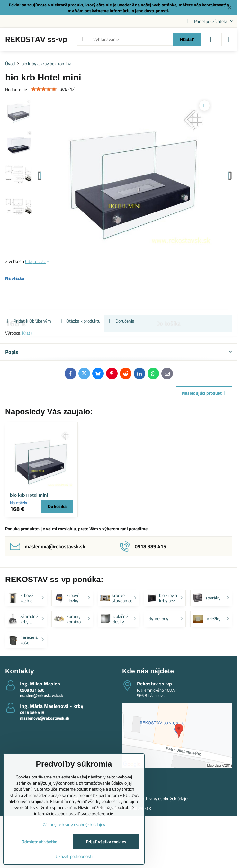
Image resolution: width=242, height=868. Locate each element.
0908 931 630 (32, 690)
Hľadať (187, 39)
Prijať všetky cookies (106, 841)
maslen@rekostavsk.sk (41, 695)
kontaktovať (214, 5)
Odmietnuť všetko (39, 841)
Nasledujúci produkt (204, 393)
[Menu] (229, 39)
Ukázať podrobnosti (74, 856)
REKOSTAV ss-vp (36, 39)
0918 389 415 (32, 712)
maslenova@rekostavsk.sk (45, 718)
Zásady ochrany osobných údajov (158, 799)
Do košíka (168, 299)
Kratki (28, 333)
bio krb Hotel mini (29, 495)
